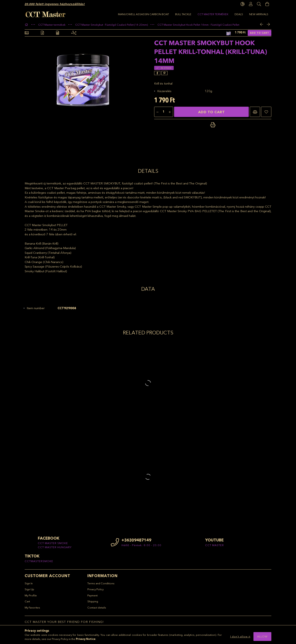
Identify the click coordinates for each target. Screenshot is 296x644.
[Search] (259, 4)
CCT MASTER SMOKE (53, 545)
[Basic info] (27, 35)
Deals (147, 14)
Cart (27, 603)
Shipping (93, 603)
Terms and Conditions (101, 585)
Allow (262, 636)
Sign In (29, 585)
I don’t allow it (240, 636)
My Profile (31, 597)
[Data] (58, 35)
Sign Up (29, 591)
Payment (92, 597)
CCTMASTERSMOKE (39, 563)
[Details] (42, 35)
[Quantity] (164, 114)
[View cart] (267, 4)
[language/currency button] (243, 4)
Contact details (97, 609)
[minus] (157, 114)
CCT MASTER (214, 547)
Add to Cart (260, 35)
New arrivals (128, 14)
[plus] (170, 114)
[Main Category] (27, 26)
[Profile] (251, 4)
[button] (255, 114)
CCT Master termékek (173, 14)
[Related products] (74, 35)
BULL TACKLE (203, 14)
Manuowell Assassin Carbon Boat (243, 14)
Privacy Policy (95, 591)
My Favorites (32, 609)
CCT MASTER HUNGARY (55, 549)
